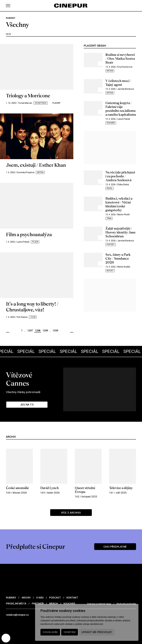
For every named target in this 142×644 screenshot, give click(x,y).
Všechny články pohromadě (24, 386)
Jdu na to (27, 398)
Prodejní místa (16, 599)
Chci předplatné (115, 542)
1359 (55, 331)
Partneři (38, 599)
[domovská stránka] (71, 6)
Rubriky (11, 593)
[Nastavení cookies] (6, 638)
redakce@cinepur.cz (18, 610)
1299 (45, 331)
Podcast (55, 593)
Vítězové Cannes (32, 377)
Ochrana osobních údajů (99, 599)
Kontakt (72, 593)
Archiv (26, 593)
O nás (40, 593)
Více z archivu (71, 508)
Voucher (69, 599)
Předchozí (8, 331)
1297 (30, 331)
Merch (54, 599)
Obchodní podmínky (126, 599)
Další (72, 331)
